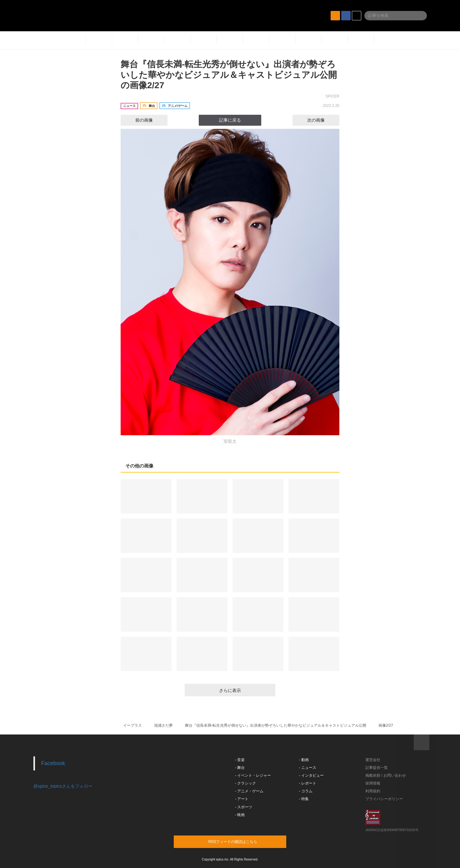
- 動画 (304, 760)
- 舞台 (240, 768)
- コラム (306, 791)
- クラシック (245, 783)
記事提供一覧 (377, 768)
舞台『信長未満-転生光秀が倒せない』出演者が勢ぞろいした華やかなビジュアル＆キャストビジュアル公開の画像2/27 (229, 75)
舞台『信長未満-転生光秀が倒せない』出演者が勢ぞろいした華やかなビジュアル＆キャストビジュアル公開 (276, 725)
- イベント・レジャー (253, 775)
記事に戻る (230, 120)
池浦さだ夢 (163, 725)
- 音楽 (240, 760)
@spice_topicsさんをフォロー (63, 786)
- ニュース (308, 768)
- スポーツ (244, 807)
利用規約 (373, 791)
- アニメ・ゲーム (249, 791)
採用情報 (373, 783)
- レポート (308, 783)
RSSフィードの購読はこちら (242, 841)
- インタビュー (311, 775)
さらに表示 (230, 690)
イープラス (132, 725)
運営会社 (373, 760)
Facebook (53, 763)
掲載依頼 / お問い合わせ (386, 775)
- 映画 (240, 815)
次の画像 (322, 120)
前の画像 (138, 120)
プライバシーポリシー (384, 799)
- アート (242, 799)
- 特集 (304, 799)
